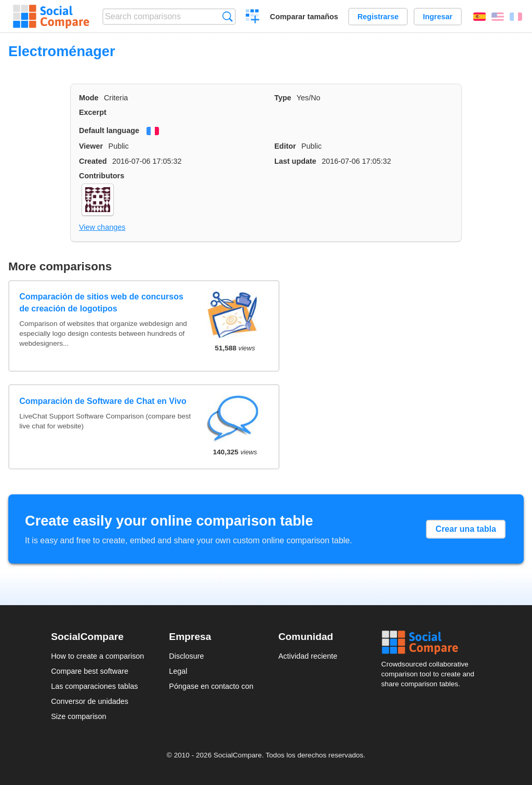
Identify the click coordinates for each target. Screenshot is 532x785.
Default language (109, 130)
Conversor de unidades (90, 701)
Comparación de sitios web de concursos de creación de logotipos (101, 302)
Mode (89, 98)
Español (480, 17)
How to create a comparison (97, 656)
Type (283, 98)
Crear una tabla (465, 529)
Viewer (91, 146)
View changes (102, 227)
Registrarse (378, 17)
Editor (285, 146)
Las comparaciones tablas (94, 686)
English (498, 17)
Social (431, 643)
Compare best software (90, 671)
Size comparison (78, 716)
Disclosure (186, 656)
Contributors (102, 176)
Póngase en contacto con (211, 686)
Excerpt (93, 112)
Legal (178, 671)
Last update (295, 161)
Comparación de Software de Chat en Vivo (103, 401)
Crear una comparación (253, 18)
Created (93, 161)
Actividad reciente (308, 656)
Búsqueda (227, 16)
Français (516, 17)
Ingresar (438, 17)
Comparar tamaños (304, 17)
